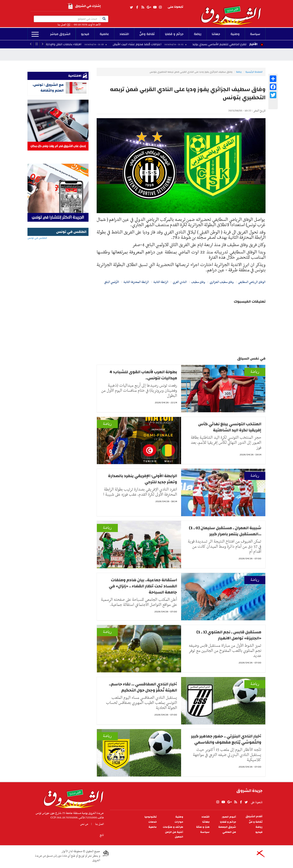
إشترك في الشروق (84, 6)
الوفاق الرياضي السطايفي (252, 282)
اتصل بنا (62, 25)
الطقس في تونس (58, 251)
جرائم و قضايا (174, 34)
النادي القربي (180, 282)
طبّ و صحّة (203, 827)
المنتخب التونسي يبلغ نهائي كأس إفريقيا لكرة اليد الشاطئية (230, 427)
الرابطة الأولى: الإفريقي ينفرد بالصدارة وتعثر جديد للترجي (143, 479)
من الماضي (229, 832)
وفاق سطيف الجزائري (222, 282)
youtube (155, 7)
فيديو (85, 34)
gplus (149, 7)
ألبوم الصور (229, 817)
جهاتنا (216, 34)
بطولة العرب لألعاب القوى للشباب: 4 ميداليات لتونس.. (143, 375)
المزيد (35, 34)
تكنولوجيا (151, 817)
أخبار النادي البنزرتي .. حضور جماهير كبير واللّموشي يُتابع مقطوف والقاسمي (226, 739)
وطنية (235, 34)
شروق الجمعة (227, 827)
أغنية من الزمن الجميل (174, 834)
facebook (137, 7)
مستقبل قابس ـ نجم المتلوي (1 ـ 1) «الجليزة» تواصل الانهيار (229, 635)
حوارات (179, 822)
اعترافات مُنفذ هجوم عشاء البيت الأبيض (146, 44)
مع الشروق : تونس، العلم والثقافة (48, 88)
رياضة (198, 34)
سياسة (255, 34)
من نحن (84, 824)
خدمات (153, 822)
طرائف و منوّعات (173, 827)
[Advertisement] (58, 329)
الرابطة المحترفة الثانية (136, 282)
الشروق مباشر (60, 34)
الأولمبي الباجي (112, 282)
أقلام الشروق (254, 816)
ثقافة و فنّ (256, 822)
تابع (102, 835)
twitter (132, 7)
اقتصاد (124, 34)
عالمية (104, 34)
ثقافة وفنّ (147, 34)
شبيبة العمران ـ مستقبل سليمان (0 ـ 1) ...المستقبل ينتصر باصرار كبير (225, 531)
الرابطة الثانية (161, 282)
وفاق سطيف (198, 282)
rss (143, 7)
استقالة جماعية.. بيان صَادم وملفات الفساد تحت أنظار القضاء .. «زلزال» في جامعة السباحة (143, 586)
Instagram (160, 7)
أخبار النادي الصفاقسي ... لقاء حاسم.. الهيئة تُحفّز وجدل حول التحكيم (143, 687)
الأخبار (253, 44)
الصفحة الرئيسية (254, 72)
